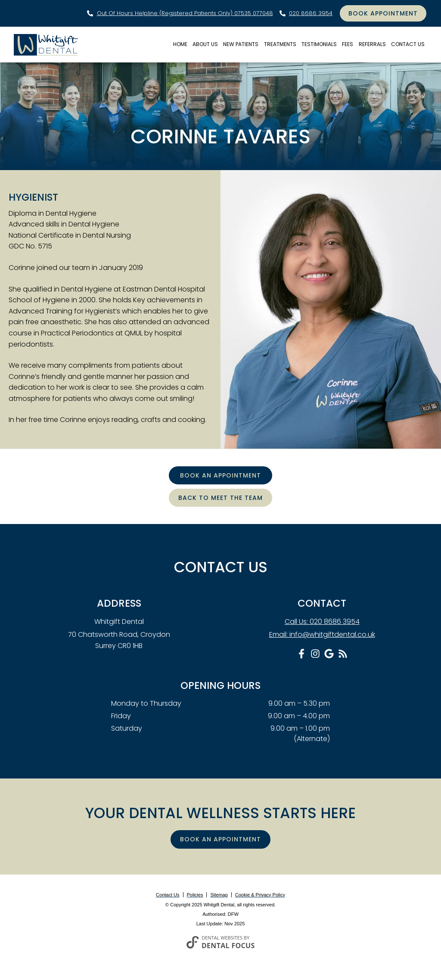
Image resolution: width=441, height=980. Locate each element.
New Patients (241, 44)
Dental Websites (222, 938)
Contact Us (408, 44)
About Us (205, 44)
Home (180, 44)
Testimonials (319, 44)
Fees (348, 44)
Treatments (280, 44)
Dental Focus (228, 946)
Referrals (372, 44)
